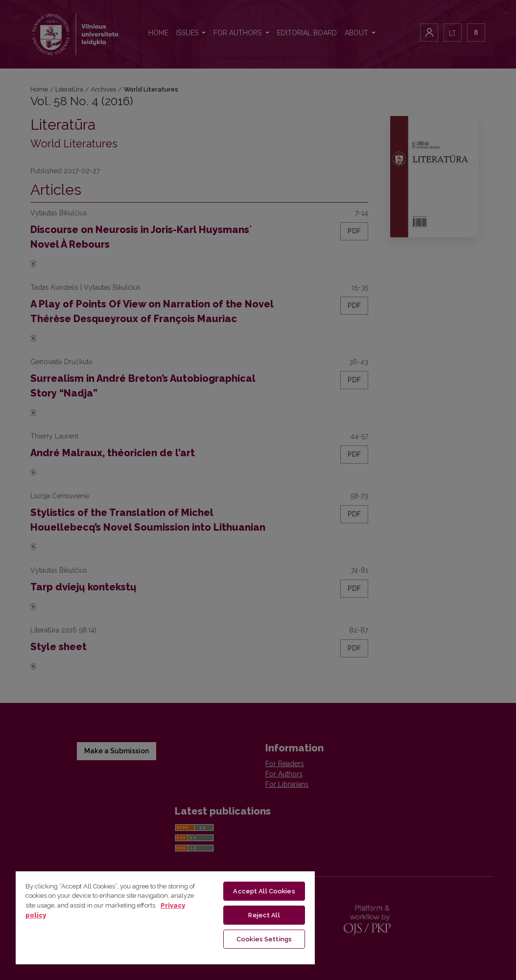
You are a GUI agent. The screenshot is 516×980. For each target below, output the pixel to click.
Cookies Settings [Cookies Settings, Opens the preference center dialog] (264, 939)
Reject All (264, 915)
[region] (165, 917)
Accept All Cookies (264, 891)
